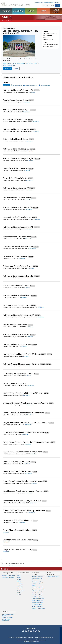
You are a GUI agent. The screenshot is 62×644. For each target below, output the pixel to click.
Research (16, 68)
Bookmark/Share (49, 3)
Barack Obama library (37, 604)
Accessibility (18, 637)
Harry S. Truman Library (37, 582)
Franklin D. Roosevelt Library (37, 579)
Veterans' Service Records (19, 11)
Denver (19, 581)
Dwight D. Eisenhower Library (37, 584)
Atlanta (19, 575)
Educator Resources (31, 11)
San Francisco (20, 591)
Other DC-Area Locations (8, 577)
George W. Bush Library (38, 603)
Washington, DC (7, 573)
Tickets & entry (11, 63)
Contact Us (57, 3)
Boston (19, 577)
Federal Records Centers (30, 85)
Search (58, 6)
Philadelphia (20, 587)
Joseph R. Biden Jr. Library (38, 608)
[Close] (60, 629)
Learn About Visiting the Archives (8, 615)
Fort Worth (20, 583)
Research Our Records (6, 11)
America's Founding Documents (56, 11)
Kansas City (20, 585)
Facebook (23, 631)
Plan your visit (7, 68)
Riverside (19, 589)
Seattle (19, 593)
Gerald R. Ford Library (37, 593)
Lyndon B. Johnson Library (38, 589)
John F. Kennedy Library (38, 587)
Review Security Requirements (6, 620)
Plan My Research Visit (7, 617)
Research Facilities (16, 85)
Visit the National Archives (8, 575)
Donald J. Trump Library (38, 606)
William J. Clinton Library (38, 601)
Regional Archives (23, 573)
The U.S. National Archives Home (15, 4)
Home (4, 21)
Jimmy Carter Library (37, 595)
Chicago (19, 579)
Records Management (51, 573)
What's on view (11, 65)
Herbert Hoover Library (38, 577)
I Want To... (6, 612)
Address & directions (22, 63)
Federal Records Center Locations (53, 577)
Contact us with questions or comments (11, 565)
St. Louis (19, 595)
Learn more (48, 641)
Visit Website (32, 92)
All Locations (6, 85)
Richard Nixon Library (37, 591)
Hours (5, 63)
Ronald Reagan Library (37, 597)
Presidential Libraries (45, 85)
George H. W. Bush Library (38, 599)
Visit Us (43, 11)
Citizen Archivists (39, 3)
